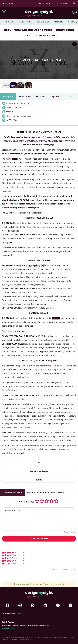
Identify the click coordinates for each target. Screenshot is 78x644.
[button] (39, 553)
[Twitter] (58, 605)
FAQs (39, 480)
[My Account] (74, 3)
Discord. (9, 449)
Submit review (39, 538)
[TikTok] (71, 605)
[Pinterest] (33, 605)
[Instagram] (20, 605)
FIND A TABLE (9, 22)
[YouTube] (45, 605)
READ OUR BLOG (43, 22)
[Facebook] (7, 605)
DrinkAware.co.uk (8, 628)
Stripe (19, 613)
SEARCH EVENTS (25, 22)
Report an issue (39, 471)
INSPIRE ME (58, 22)
